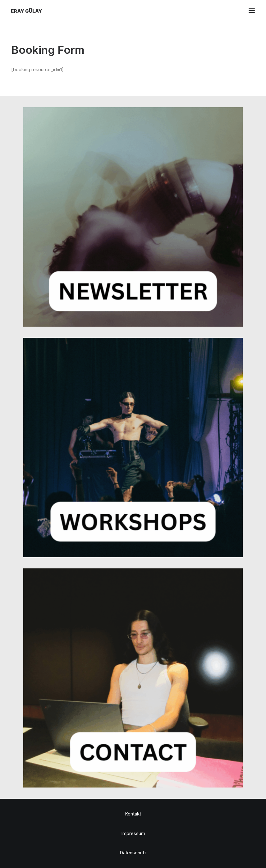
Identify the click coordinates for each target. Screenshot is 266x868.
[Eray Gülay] (27, 11)
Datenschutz (133, 853)
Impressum (133, 833)
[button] (252, 11)
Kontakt (133, 814)
